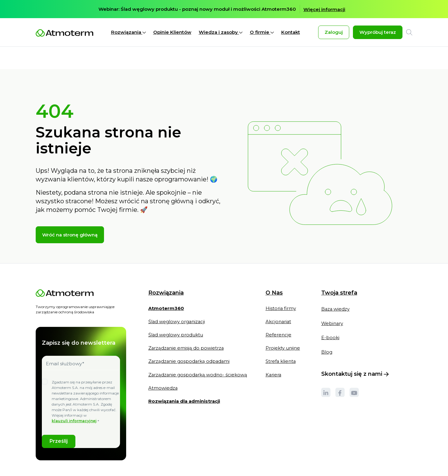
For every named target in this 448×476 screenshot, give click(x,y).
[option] (224, 9)
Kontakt (291, 32)
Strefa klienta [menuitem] (282, 340)
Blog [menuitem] (328, 331)
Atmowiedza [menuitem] (163, 367)
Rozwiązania (128, 32)
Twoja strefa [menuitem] (340, 271)
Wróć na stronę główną (70, 213)
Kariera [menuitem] (275, 354)
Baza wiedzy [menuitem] (337, 287)
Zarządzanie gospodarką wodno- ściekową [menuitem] (198, 354)
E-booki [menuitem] (331, 316)
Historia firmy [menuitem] (282, 286)
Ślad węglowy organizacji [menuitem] (177, 300)
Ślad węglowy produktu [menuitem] (176, 313)
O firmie (262, 32)
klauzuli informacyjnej (74, 398)
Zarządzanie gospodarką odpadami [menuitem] (190, 340)
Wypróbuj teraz (378, 32)
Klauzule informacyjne (166, 467)
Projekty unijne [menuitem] (284, 327)
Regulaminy (130, 467)
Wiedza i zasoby (221, 32)
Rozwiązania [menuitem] (166, 271)
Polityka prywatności (91, 467)
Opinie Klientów (172, 32)
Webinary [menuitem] (333, 301)
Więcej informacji (324, 10)
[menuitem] (166, 289)
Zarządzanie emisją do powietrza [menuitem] (186, 327)
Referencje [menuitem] (279, 313)
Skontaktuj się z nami (356, 353)
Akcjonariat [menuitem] (280, 300)
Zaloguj (334, 32)
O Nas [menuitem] (275, 271)
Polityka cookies (50, 467)
